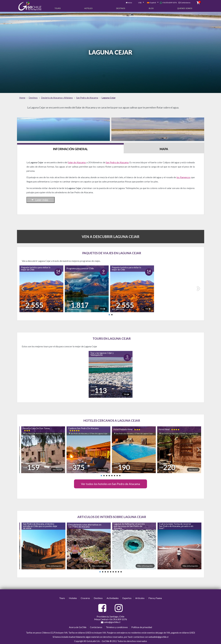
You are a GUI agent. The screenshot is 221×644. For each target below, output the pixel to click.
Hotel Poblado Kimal (127, 429)
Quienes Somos (185, 8)
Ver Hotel (57, 470)
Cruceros (85, 598)
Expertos (127, 598)
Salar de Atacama (77, 162)
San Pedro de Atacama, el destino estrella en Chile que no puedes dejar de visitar (40, 526)
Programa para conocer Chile (80, 268)
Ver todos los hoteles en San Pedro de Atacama (110, 484)
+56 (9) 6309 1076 (168, 3)
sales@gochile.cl (111, 622)
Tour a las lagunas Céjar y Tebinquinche (102, 354)
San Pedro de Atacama (117, 162)
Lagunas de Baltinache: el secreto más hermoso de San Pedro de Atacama (129, 526)
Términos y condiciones (117, 627)
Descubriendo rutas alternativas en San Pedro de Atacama (85, 526)
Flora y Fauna (155, 598)
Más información (54, 566)
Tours (58, 8)
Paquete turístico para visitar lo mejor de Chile (36, 268)
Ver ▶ (57, 309)
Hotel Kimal (169, 429)
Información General (70, 149)
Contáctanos (185, 3)
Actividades (113, 598)
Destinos (121, 8)
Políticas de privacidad (142, 627)
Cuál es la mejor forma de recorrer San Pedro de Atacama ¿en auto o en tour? (176, 526)
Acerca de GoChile (78, 627)
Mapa (164, 149)
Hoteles (88, 8)
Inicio (130, 3)
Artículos (140, 598)
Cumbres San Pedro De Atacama (83, 429)
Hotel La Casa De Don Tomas (36, 429)
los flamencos (183, 177)
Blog (151, 8)
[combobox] (139, 3)
